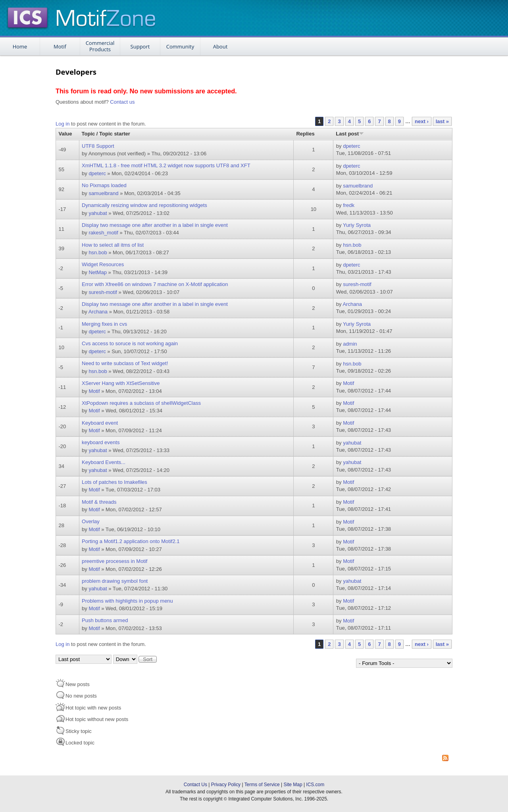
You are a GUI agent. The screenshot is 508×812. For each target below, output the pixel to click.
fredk (349, 205)
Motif (60, 46)
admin (350, 344)
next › (422, 121)
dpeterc (351, 146)
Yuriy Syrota (357, 225)
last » (442, 121)
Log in (63, 124)
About (220, 46)
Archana (98, 312)
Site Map (293, 785)
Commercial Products (100, 46)
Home (20, 46)
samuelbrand (103, 193)
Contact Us (195, 785)
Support (140, 46)
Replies (305, 134)
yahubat (98, 213)
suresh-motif (103, 292)
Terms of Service (262, 785)
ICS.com (315, 785)
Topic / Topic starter (106, 134)
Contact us (122, 102)
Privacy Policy (226, 785)
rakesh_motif (103, 233)
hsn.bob (98, 252)
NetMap (98, 272)
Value (65, 134)
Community (180, 46)
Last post (350, 134)
